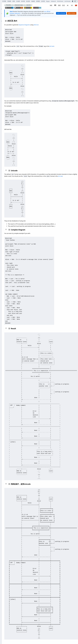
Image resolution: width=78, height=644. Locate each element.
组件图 (23, 1)
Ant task (52, 46)
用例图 (9, 1)
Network (53, 1)
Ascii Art (29, 5)
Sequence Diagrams (24, 25)
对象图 (33, 1)
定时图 (43, 1)
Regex (48, 1)
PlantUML (8, 5)
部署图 (38, 1)
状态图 (28, 1)
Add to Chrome (61, 13)
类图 (14, 1)
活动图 (18, 1)
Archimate (67, 1)
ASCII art (36, 25)
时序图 (4, 1)
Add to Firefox (72, 13)
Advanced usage (19, 5)
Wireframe (60, 1)
